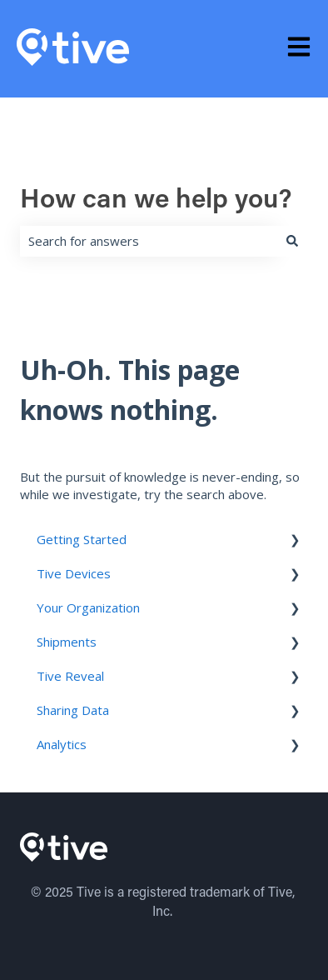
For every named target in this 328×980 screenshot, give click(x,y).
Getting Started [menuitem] (82, 539)
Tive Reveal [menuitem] (70, 676)
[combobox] (148, 241)
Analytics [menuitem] (62, 744)
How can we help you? (156, 201)
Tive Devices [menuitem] (74, 573)
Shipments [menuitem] (67, 642)
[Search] (292, 241)
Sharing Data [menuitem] (73, 710)
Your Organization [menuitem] (88, 607)
